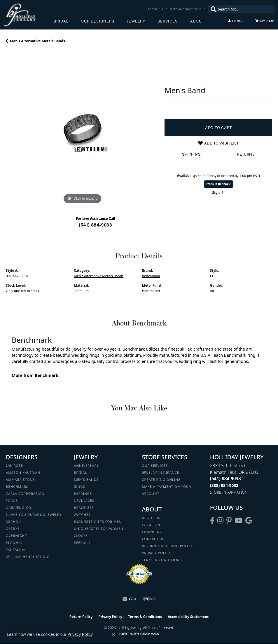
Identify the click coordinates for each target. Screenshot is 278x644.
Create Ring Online (161, 479)
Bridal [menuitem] (80, 472)
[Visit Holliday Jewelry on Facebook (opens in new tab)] (212, 521)
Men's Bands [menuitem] (86, 479)
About (197, 21)
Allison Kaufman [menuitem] (23, 472)
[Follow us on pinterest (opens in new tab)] (229, 521)
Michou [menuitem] (13, 522)
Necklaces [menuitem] (84, 501)
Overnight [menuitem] (16, 536)
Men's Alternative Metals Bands (37, 41)
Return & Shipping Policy (168, 546)
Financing (152, 532)
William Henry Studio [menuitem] (28, 557)
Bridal (61, 21)
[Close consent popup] (113, 635)
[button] (235, 21)
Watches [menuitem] (82, 515)
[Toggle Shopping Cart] (265, 21)
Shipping (191, 154)
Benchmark (151, 276)
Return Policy (81, 617)
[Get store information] (229, 492)
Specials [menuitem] (82, 543)
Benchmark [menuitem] (17, 487)
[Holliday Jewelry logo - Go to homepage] (28, 15)
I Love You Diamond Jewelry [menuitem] (34, 515)
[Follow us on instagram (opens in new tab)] (220, 521)
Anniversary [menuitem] (86, 465)
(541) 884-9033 (95, 225)
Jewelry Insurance (161, 472)
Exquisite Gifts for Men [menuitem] (98, 522)
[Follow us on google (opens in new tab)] (249, 521)
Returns (246, 154)
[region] (82, 129)
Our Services (155, 465)
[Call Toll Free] (224, 485)
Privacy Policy (157, 553)
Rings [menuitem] (79, 487)
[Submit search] (212, 9)
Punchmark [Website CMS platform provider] (150, 634)
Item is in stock (218, 184)
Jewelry (136, 21)
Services (168, 21)
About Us (151, 518)
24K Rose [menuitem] (14, 465)
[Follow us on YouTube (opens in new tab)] (238, 521)
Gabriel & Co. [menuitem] (19, 508)
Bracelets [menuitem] (84, 508)
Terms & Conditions (162, 560)
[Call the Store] (225, 478)
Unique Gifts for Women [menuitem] (99, 529)
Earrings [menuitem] (83, 494)
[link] (156, 9)
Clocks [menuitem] (81, 536)
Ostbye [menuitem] (13, 529)
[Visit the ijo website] (149, 599)
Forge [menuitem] (12, 501)
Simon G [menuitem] (14, 543)
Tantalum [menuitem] (15, 550)
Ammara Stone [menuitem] (20, 479)
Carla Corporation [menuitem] (25, 494)
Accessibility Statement (188, 617)
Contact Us (153, 539)
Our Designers (98, 21)
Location (151, 525)
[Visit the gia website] (130, 599)
